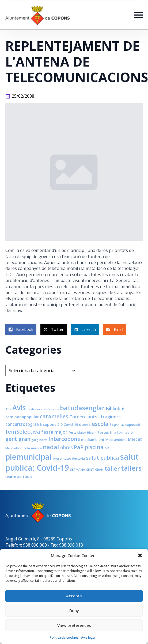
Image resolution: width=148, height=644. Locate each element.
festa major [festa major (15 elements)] (54, 432)
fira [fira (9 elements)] (113, 432)
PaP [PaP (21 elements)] (79, 447)
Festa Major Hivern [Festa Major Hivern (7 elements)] (83, 432)
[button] (140, 555)
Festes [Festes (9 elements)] (103, 432)
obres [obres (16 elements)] (67, 447)
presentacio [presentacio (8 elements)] (62, 458)
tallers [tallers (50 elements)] (131, 468)
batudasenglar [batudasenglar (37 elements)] (82, 408)
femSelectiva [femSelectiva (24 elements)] (23, 431)
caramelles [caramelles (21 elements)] (54, 416)
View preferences (74, 625)
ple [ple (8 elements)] (107, 448)
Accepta (74, 596)
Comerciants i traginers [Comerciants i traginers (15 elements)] (95, 417)
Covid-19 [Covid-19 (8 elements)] (71, 425)
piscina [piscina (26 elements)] (94, 447)
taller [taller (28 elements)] (112, 468)
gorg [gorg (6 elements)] (35, 440)
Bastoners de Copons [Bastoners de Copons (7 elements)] (43, 409)
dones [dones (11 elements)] (85, 424)
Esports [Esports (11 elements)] (117, 424)
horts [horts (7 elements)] (43, 440)
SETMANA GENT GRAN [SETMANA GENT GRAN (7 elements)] (87, 469)
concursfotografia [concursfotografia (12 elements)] (24, 424)
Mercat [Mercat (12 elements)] (135, 439)
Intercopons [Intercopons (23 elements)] (64, 439)
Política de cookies (64, 637)
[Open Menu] (138, 15)
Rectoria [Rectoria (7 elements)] (79, 458)
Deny (74, 610)
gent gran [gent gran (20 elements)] (18, 439)
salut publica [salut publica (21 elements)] (103, 458)
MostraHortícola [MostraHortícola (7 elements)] (18, 448)
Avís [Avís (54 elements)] (19, 408)
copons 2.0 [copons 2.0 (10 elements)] (53, 424)
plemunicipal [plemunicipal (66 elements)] (29, 457)
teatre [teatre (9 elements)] (11, 477)
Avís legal (88, 637)
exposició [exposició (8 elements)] (133, 425)
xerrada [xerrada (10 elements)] (24, 476)
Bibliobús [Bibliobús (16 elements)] (116, 408)
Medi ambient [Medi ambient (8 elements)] (116, 440)
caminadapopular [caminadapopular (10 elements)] (22, 417)
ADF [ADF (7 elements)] (8, 409)
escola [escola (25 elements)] (100, 424)
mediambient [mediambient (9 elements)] (93, 440)
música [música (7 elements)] (36, 448)
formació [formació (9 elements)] (125, 432)
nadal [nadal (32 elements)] (51, 447)
